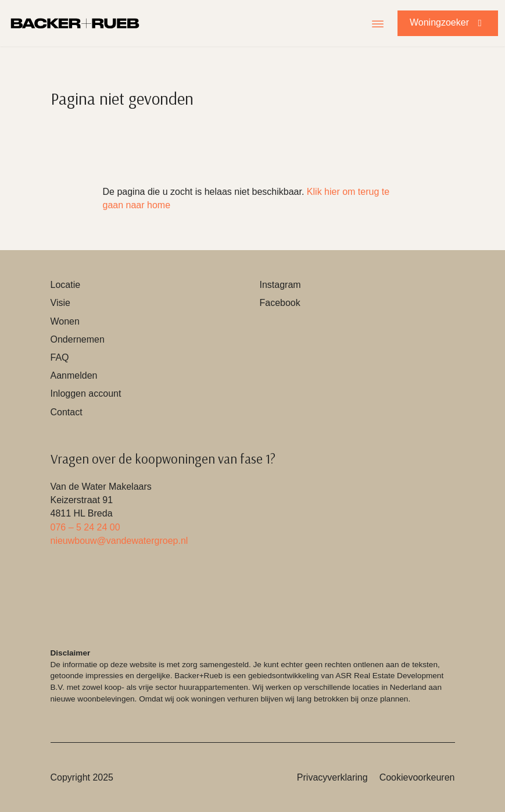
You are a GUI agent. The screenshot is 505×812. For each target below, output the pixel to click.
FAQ (60, 357)
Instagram (280, 285)
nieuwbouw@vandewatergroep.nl (119, 541)
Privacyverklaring (332, 777)
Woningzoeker (448, 23)
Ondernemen (78, 339)
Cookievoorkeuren (417, 777)
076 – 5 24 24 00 (85, 527)
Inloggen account (86, 393)
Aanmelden (74, 375)
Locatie (66, 285)
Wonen (65, 321)
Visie (60, 303)
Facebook (280, 303)
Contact (67, 412)
